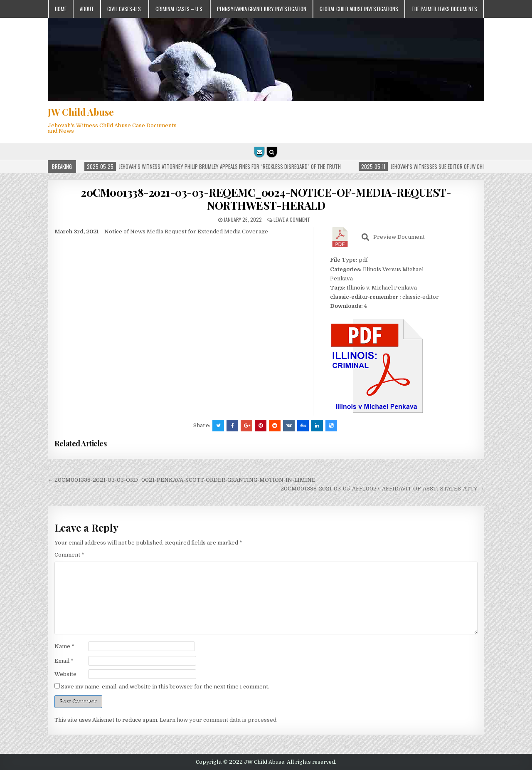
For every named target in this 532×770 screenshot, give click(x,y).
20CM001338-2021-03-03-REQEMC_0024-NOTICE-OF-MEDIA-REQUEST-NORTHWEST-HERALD (266, 199)
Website (65, 674)
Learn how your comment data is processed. (219, 720)
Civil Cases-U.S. (125, 9)
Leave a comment (292, 219)
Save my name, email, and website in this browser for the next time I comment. (165, 687)
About (87, 9)
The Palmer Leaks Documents (444, 9)
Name (64, 646)
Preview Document (393, 237)
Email (64, 661)
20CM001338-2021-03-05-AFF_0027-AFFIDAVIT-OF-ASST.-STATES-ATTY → (382, 489)
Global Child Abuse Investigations (359, 9)
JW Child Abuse (81, 112)
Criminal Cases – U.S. (180, 9)
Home (61, 9)
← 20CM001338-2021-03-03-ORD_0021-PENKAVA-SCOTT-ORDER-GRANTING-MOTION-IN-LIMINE (182, 480)
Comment (69, 555)
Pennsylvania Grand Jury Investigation (262, 9)
